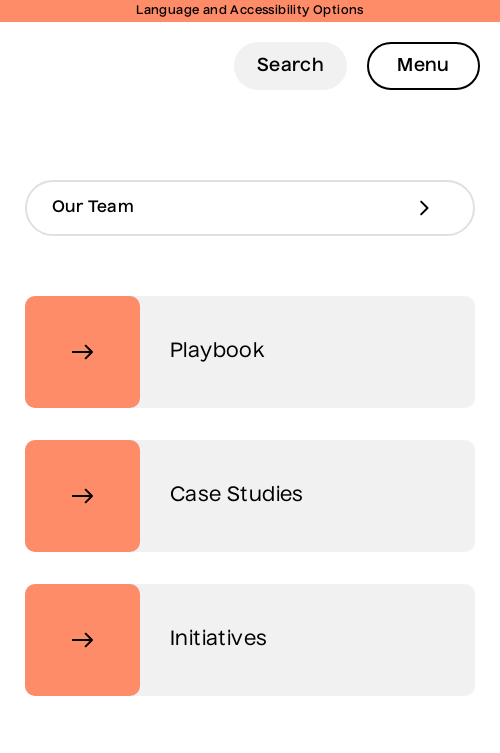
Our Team (93, 208)
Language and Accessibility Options (250, 11)
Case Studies (164, 496)
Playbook (144, 352)
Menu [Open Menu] (423, 66)
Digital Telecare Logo (59, 65)
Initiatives (146, 640)
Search (290, 66)
